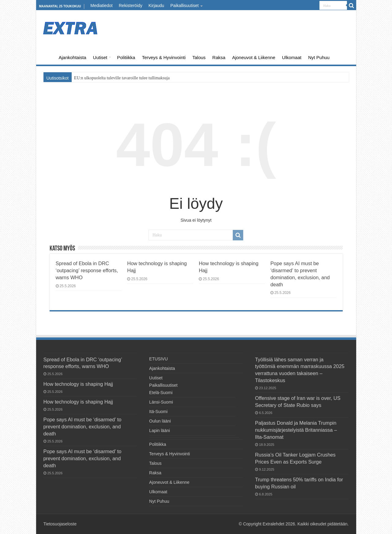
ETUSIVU (47, 57)
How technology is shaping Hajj (78, 384)
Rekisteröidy (131, 6)
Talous (199, 57)
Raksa (219, 57)
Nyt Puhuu (319, 57)
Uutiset (100, 57)
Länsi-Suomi (161, 402)
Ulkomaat (292, 57)
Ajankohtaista (73, 57)
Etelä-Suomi (161, 393)
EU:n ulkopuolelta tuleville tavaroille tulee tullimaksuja (122, 78)
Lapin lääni (160, 431)
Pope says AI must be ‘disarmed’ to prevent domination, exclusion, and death (83, 427)
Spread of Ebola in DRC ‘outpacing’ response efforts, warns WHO (87, 270)
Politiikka (126, 57)
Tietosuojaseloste (60, 524)
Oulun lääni (160, 421)
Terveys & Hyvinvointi (164, 57)
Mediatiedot (101, 6)
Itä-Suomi (158, 412)
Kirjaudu (156, 6)
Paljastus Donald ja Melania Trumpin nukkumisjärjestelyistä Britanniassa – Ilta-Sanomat (296, 430)
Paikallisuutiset (185, 6)
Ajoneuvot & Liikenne (254, 57)
